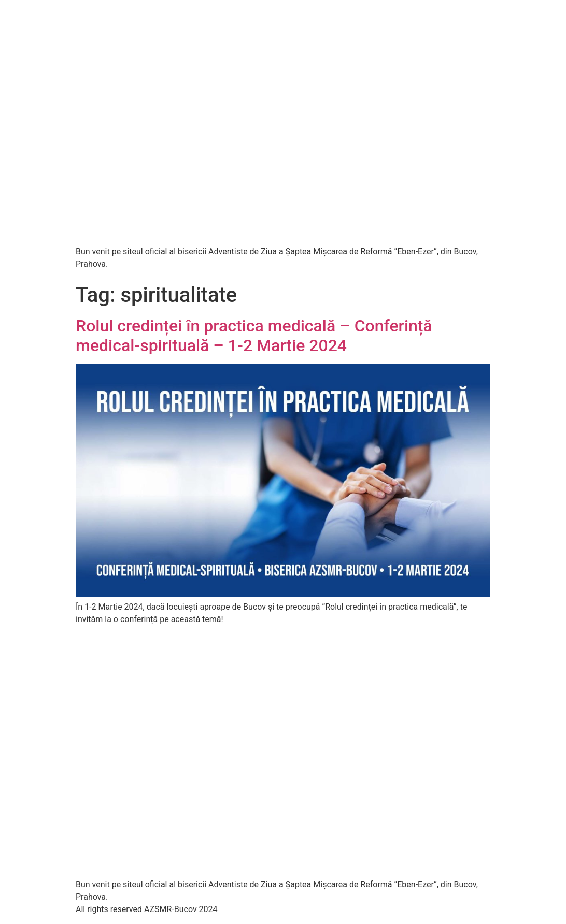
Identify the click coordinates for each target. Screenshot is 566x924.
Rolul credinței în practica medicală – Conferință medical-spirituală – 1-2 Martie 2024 (254, 336)
